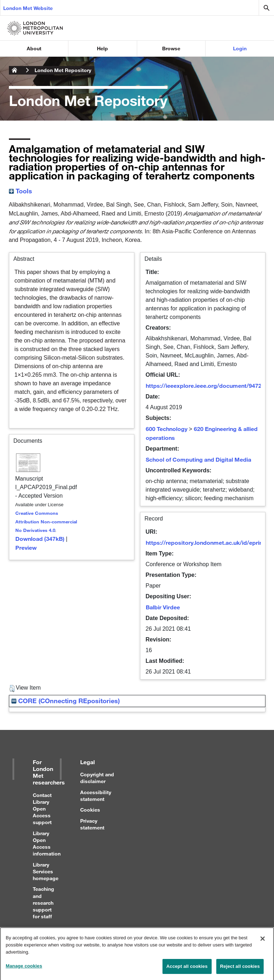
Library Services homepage (46, 871)
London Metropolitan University (15, 70)
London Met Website (28, 8)
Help (102, 48)
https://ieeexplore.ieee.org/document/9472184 (208, 385)
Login (240, 48)
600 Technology (167, 429)
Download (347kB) (40, 539)
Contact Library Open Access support (42, 809)
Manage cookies (24, 969)
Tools (20, 191)
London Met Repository (63, 70)
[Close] (263, 943)
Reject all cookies (240, 970)
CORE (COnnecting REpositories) (66, 701)
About (34, 48)
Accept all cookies (187, 970)
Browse (171, 48)
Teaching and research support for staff (43, 903)
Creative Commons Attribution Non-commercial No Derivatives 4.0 (46, 522)
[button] (12, 689)
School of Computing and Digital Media (198, 459)
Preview (26, 547)
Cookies (90, 810)
